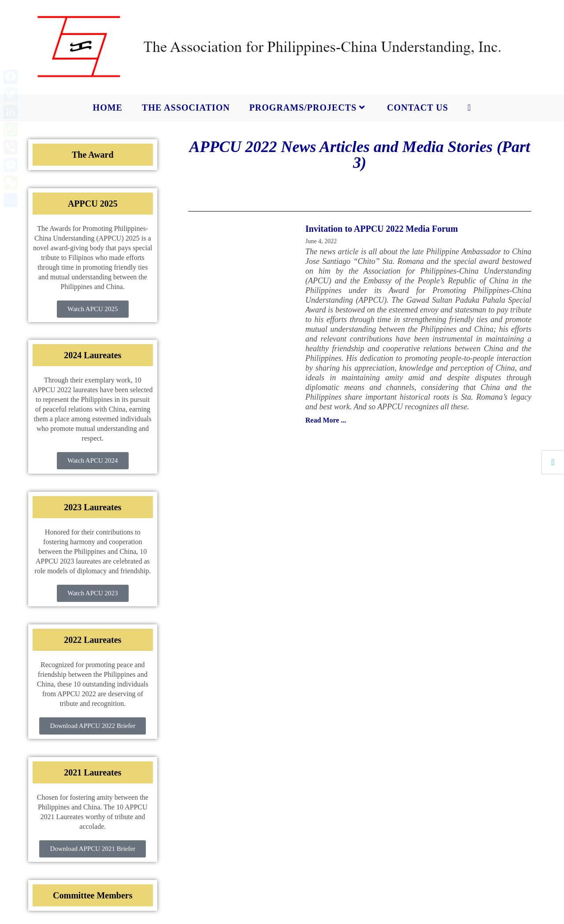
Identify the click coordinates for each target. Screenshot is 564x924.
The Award (93, 155)
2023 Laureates (93, 507)
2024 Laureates (93, 355)
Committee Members (93, 895)
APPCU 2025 (93, 204)
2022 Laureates (93, 640)
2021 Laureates (93, 772)
